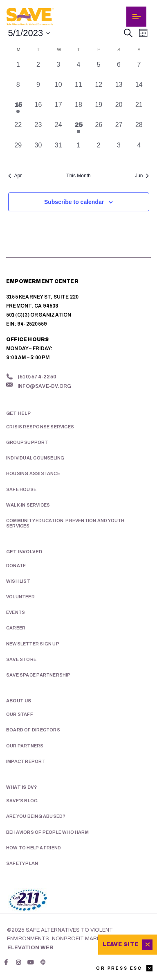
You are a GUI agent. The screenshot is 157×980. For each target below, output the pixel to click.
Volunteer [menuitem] (20, 597)
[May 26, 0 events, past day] (99, 130)
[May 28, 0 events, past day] (139, 130)
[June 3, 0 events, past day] (119, 151)
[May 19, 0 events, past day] (99, 110)
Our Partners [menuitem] (25, 746)
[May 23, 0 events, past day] (38, 130)
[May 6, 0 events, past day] (119, 70)
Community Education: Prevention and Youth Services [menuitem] (65, 523)
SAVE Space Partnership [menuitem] (38, 675)
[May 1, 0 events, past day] (18, 70)
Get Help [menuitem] (19, 413)
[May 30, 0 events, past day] (38, 151)
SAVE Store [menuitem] (21, 659)
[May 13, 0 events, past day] (119, 90)
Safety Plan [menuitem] (22, 863)
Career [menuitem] (16, 628)
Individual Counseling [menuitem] (35, 458)
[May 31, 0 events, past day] (58, 151)
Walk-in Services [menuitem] (28, 505)
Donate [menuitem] (16, 566)
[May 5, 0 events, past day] (99, 70)
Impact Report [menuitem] (26, 761)
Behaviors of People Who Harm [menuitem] (47, 832)
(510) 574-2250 (37, 377)
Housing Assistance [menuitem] (33, 473)
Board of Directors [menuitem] (33, 730)
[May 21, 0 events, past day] (139, 110)
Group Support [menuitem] (27, 442)
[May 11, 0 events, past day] (78, 90)
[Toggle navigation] (136, 17)
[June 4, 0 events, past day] (139, 151)
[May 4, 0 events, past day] (78, 70)
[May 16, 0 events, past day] (38, 110)
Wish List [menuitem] (18, 581)
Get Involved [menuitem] (24, 552)
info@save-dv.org (44, 386)
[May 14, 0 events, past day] (139, 90)
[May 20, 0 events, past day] (119, 110)
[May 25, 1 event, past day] (78, 130)
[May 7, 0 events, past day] (139, 70)
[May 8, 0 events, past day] (18, 90)
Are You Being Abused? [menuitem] (36, 816)
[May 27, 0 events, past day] (119, 130)
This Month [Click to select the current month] (78, 176)
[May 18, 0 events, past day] (78, 110)
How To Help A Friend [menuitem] (34, 848)
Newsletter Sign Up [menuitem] (33, 644)
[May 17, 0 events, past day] (58, 110)
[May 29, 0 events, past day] (18, 151)
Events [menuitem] (16, 612)
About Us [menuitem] (19, 701)
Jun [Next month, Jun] (142, 176)
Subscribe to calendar (74, 202)
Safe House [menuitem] (21, 489)
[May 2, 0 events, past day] (38, 70)
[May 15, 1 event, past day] (18, 110)
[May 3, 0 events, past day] (58, 70)
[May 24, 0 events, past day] (58, 130)
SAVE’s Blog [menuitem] (22, 801)
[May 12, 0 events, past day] (99, 90)
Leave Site (120, 944)
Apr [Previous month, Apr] (15, 176)
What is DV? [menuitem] (21, 787)
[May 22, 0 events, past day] (18, 130)
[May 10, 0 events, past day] (58, 90)
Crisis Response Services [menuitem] (40, 427)
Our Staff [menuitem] (20, 714)
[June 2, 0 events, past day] (99, 151)
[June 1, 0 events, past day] (78, 151)
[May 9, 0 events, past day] (38, 90)
